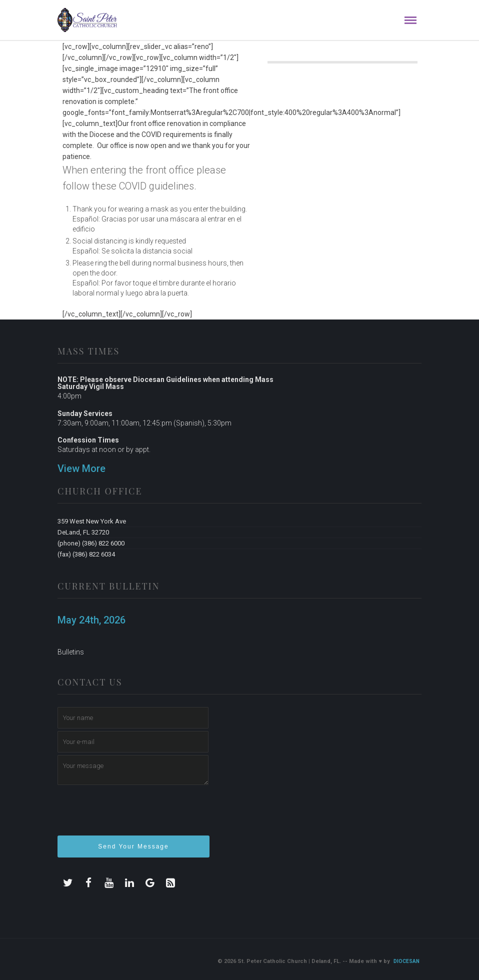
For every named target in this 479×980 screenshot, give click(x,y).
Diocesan (406, 961)
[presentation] (133, 814)
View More (81, 468)
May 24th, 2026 (91, 620)
